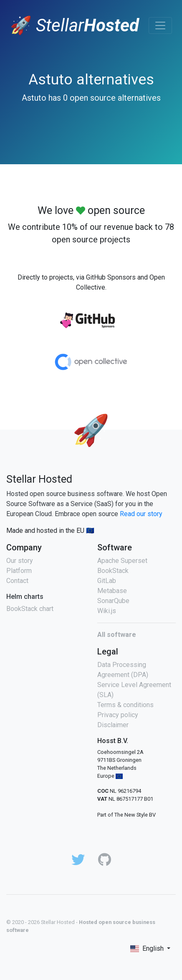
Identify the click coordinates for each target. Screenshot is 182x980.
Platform (19, 571)
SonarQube (113, 601)
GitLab (107, 581)
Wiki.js (107, 611)
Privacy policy (118, 715)
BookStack (113, 571)
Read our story (141, 514)
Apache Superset (122, 561)
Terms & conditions (125, 705)
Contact (17, 581)
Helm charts (25, 597)
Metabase (112, 591)
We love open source (91, 210)
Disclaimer (113, 725)
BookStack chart (30, 609)
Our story (20, 561)
